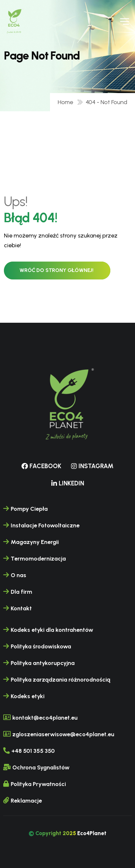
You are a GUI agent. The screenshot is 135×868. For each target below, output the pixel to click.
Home (67, 102)
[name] (14, 21)
